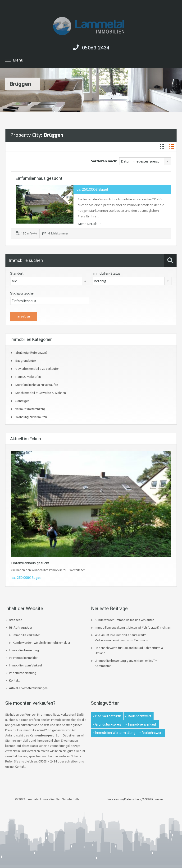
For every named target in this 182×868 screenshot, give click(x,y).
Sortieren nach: (104, 161)
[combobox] (145, 161)
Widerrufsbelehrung (23, 673)
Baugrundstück (26, 361)
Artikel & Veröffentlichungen (28, 688)
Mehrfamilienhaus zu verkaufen (37, 385)
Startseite (16, 620)
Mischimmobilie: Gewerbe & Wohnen (41, 393)
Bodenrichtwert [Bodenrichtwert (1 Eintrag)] (140, 716)
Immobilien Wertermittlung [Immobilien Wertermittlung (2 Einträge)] (115, 733)
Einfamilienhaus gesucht (39, 178)
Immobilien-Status (107, 273)
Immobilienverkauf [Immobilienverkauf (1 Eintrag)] (142, 724)
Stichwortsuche (22, 293)
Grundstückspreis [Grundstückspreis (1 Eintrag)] (108, 724)
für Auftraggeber (20, 628)
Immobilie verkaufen (27, 635)
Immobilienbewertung (24, 650)
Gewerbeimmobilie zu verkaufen (37, 369)
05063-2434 (96, 47)
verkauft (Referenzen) (30, 409)
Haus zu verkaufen (28, 377)
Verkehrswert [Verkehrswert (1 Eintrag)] (152, 733)
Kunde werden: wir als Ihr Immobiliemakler (41, 643)
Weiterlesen (77, 570)
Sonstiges (22, 401)
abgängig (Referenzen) (31, 353)
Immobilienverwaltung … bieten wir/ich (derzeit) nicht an (133, 628)
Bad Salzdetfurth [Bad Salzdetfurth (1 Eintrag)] (108, 716)
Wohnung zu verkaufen (31, 417)
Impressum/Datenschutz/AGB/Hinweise (135, 799)
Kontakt (14, 681)
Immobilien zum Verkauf (26, 665)
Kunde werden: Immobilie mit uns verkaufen (125, 620)
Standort (17, 273)
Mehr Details (89, 224)
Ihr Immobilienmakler (23, 658)
